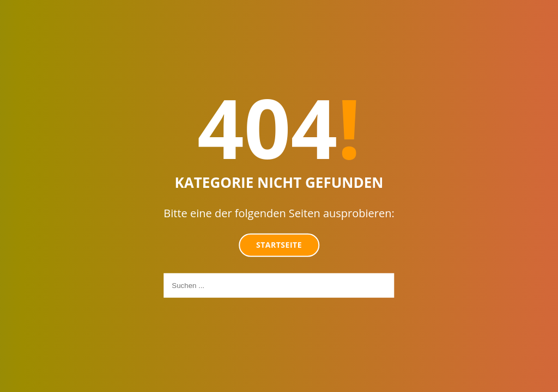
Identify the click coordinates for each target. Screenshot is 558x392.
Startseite (279, 245)
